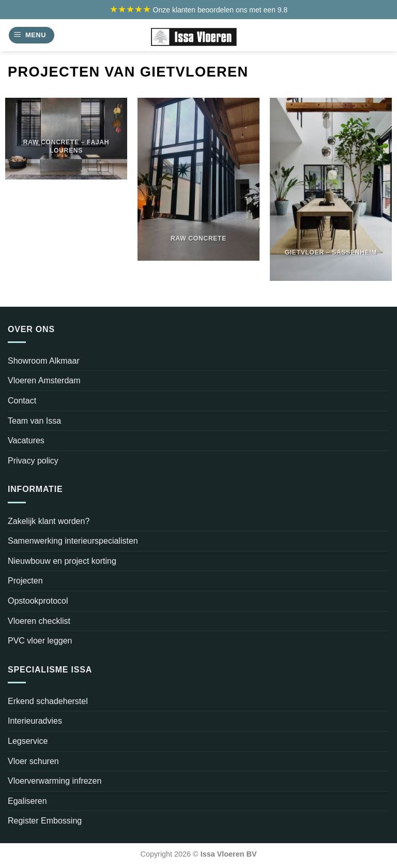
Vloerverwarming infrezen (55, 781)
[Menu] (32, 35)
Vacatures (26, 440)
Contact (22, 401)
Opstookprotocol (38, 601)
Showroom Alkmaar (44, 361)
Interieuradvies (35, 721)
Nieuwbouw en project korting (62, 561)
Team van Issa (34, 421)
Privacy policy (33, 461)
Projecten (25, 581)
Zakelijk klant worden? (49, 521)
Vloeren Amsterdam (44, 380)
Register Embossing (45, 821)
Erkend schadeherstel (48, 701)
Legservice (28, 741)
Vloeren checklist (39, 621)
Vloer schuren (33, 761)
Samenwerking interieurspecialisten (73, 541)
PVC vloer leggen (40, 641)
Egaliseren (27, 801)
